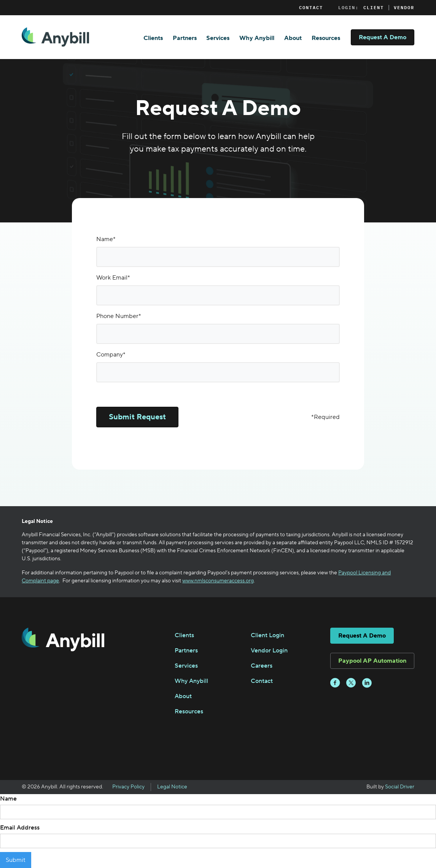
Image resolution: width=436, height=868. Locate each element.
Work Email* (113, 278)
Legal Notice (172, 787)
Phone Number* (119, 316)
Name (8, 799)
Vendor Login (269, 651)
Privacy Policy (128, 787)
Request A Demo (383, 37)
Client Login (267, 635)
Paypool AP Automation (372, 661)
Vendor (404, 8)
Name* (106, 239)
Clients (153, 38)
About (293, 38)
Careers (262, 666)
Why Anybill (257, 38)
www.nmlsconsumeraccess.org (218, 581)
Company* (111, 355)
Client (374, 8)
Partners (185, 38)
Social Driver (400, 787)
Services (218, 38)
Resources (326, 38)
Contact (311, 7)
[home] (55, 37)
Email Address (20, 828)
